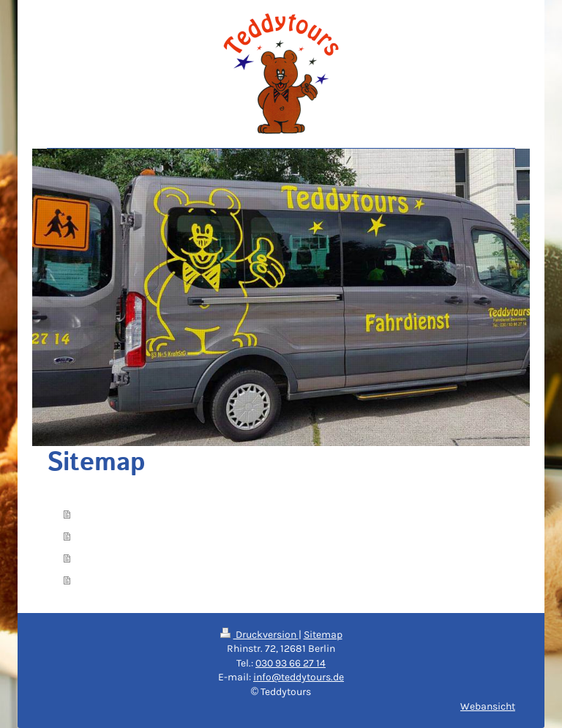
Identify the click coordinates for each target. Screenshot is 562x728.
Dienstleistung (114, 536)
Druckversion (259, 635)
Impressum (106, 580)
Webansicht (488, 706)
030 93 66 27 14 (291, 663)
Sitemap (323, 635)
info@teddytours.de (299, 677)
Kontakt (97, 558)
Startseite (102, 514)
